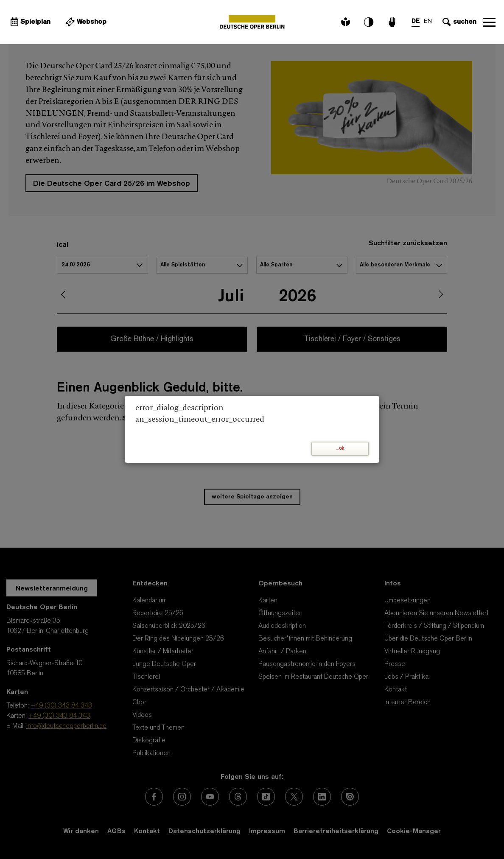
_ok (340, 449)
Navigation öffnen (489, 22)
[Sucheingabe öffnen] (458, 22)
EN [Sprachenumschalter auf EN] (428, 21)
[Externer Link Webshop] (85, 22)
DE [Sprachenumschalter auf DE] (416, 21)
